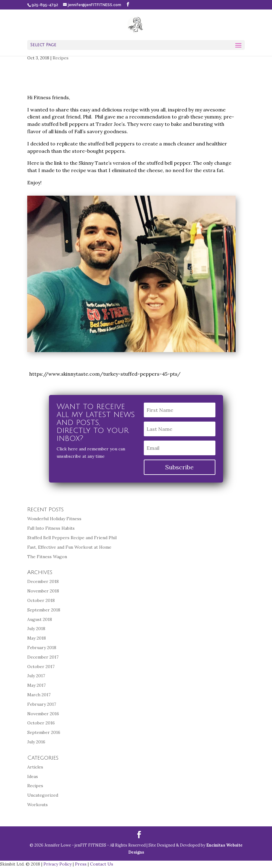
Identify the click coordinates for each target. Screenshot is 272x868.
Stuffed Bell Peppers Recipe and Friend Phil (72, 538)
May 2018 (37, 638)
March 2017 (39, 695)
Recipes (61, 58)
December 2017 (43, 657)
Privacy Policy (58, 864)
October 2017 (41, 667)
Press (81, 864)
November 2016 (43, 714)
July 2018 (36, 629)
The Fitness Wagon (47, 557)
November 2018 (43, 591)
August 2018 (40, 619)
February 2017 (42, 704)
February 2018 (42, 648)
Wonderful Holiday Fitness (54, 519)
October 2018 (41, 600)
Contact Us (102, 864)
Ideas (33, 776)
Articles (35, 767)
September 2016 (44, 732)
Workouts (37, 805)
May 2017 (36, 685)
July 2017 (36, 676)
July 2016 (36, 742)
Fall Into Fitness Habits (51, 528)
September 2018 (44, 610)
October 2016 (41, 723)
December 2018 (43, 581)
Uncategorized (43, 795)
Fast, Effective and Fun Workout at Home (69, 547)
